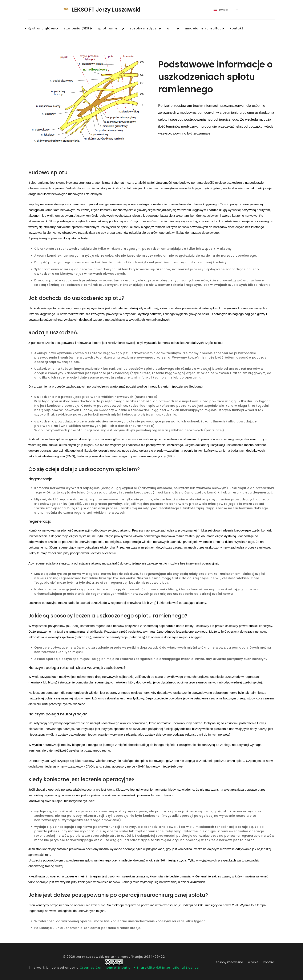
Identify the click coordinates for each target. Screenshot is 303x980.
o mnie (253, 962)
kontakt (269, 962)
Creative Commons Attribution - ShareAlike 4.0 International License (139, 968)
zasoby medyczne (230, 962)
